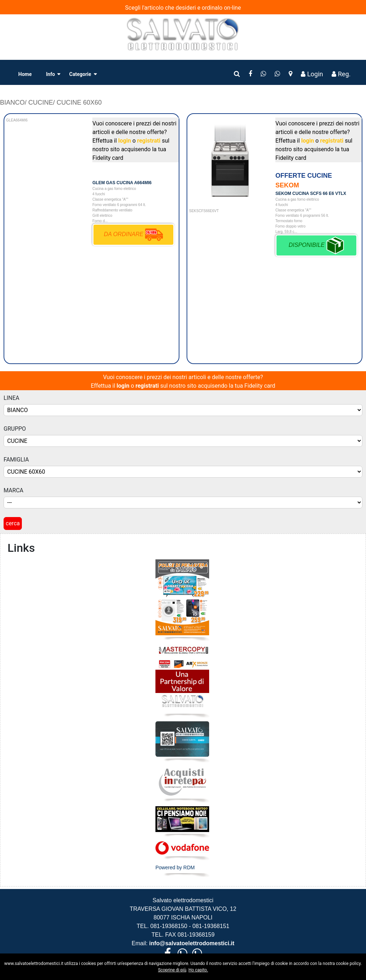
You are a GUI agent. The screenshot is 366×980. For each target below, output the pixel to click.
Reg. (341, 74)
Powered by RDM (175, 867)
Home (25, 74)
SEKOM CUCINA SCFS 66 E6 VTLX (311, 193)
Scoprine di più (172, 970)
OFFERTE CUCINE (304, 176)
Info (50, 74)
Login (312, 74)
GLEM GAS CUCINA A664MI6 (122, 183)
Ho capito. (198, 970)
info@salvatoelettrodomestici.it (191, 943)
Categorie (80, 74)
